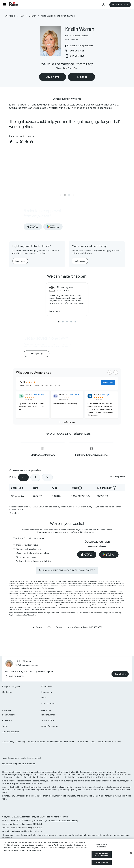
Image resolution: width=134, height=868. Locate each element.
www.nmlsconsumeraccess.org (65, 820)
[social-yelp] (26, 142)
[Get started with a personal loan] (80, 261)
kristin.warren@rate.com (19, 672)
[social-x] (21, 142)
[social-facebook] (11, 142)
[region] (67, 853)
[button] (4, 5)
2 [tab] (47, 477)
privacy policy (13, 850)
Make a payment (45, 672)
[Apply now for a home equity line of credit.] (20, 261)
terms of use (27, 850)
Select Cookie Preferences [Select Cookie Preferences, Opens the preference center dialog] (102, 846)
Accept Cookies (102, 862)
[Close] (131, 853)
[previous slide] (60, 195)
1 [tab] (35, 477)
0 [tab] (23, 477)
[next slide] (74, 195)
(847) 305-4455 (14, 676)
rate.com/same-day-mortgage (19, 610)
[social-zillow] (32, 142)
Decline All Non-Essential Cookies (102, 854)
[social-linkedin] (16, 142)
